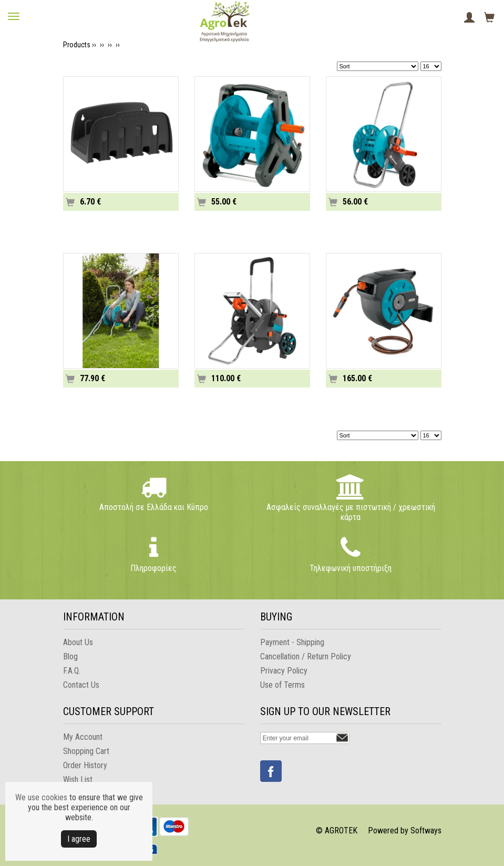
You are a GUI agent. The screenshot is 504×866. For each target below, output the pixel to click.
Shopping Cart (86, 751)
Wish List (78, 780)
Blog (70, 656)
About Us (78, 642)
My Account (83, 737)
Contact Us (81, 685)
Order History (85, 765)
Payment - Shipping (292, 642)
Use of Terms (282, 685)
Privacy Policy (284, 671)
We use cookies (41, 797)
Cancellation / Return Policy (306, 656)
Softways (426, 831)
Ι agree (79, 839)
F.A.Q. (72, 671)
